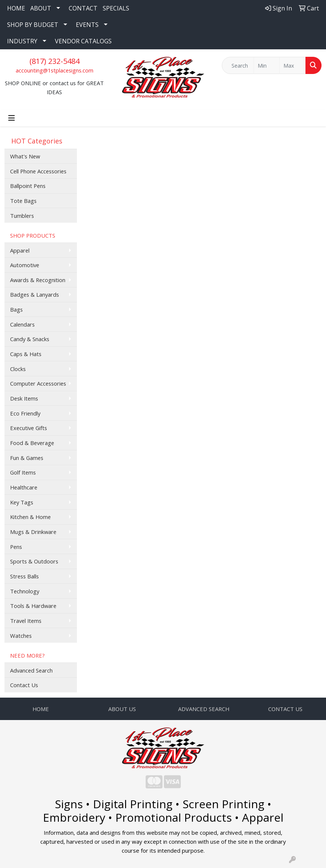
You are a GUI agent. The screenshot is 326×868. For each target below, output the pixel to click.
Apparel (20, 250)
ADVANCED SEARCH (204, 709)
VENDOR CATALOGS (83, 41)
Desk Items (24, 398)
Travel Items (26, 621)
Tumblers (22, 216)
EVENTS (87, 25)
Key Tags (22, 502)
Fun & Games (27, 458)
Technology (25, 591)
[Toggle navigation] (12, 118)
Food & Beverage (32, 443)
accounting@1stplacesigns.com (55, 70)
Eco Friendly (25, 413)
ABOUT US (122, 709)
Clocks (18, 369)
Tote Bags (23, 201)
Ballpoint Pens (28, 186)
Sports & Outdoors (34, 561)
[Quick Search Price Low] (267, 65)
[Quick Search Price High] (293, 65)
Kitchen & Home (30, 517)
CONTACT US (285, 709)
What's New (25, 156)
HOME (16, 8)
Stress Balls (24, 576)
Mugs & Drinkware (33, 532)
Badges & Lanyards (35, 294)
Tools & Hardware (33, 606)
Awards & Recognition (38, 280)
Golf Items (23, 472)
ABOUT (41, 8)
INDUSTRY (22, 41)
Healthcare (24, 487)
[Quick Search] (238, 65)
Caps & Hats (26, 354)
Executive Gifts (29, 428)
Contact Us (24, 685)
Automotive (25, 265)
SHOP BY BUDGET (33, 25)
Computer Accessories (38, 383)
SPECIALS (116, 8)
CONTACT (83, 8)
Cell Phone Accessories (38, 171)
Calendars (22, 324)
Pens (16, 547)
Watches (21, 636)
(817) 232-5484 (55, 61)
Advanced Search (31, 670)
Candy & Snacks (30, 339)
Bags (16, 309)
